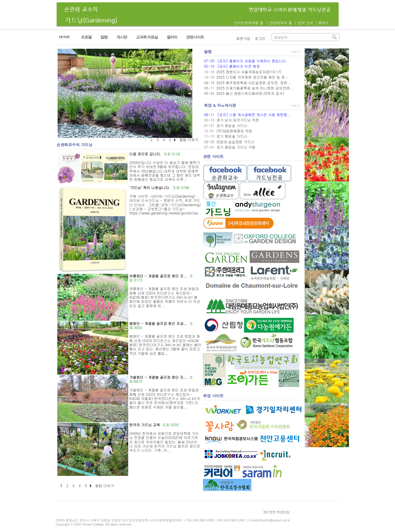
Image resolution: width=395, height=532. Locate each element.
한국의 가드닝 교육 (145, 425)
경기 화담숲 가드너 (232, 125)
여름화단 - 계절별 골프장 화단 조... (158, 276)
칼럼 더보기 (105, 485)
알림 (208, 52)
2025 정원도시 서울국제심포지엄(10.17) (249, 72)
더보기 (295, 52)
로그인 (260, 38)
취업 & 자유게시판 (220, 105)
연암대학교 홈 (281, 23)
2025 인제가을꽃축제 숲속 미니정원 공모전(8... (255, 88)
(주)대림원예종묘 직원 (234, 131)
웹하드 (324, 23)
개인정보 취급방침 (276, 512)
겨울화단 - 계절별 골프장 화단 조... (158, 377)
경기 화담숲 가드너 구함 (236, 147)
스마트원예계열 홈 (249, 23)
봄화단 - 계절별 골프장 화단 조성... (158, 323)
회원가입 (243, 38)
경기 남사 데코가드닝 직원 (238, 120)
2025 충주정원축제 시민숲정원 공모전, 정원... (253, 83)
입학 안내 (305, 23)
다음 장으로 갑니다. (145, 154)
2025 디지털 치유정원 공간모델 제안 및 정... (252, 77)
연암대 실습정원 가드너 (235, 142)
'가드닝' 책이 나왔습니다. (150, 187)
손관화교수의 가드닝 (75, 145)
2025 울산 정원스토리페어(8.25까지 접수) (250, 93)
